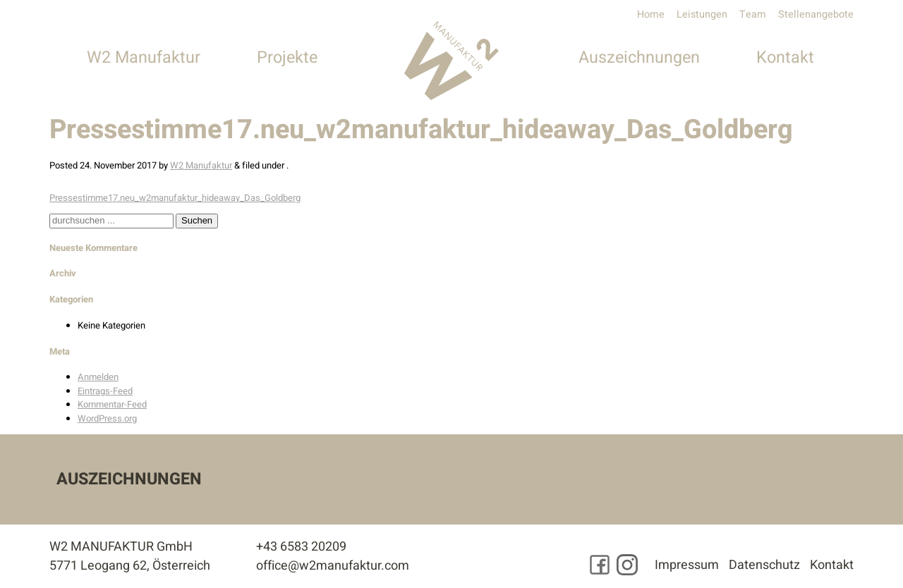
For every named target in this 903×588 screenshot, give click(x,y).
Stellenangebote (816, 14)
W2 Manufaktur (144, 57)
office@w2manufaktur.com (333, 566)
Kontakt (785, 57)
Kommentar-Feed (112, 404)
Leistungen (702, 14)
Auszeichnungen (639, 57)
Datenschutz (764, 565)
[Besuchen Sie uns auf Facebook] (600, 565)
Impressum (687, 565)
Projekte (287, 57)
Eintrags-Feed (105, 391)
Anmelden (98, 377)
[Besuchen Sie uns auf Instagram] (627, 565)
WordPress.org (107, 418)
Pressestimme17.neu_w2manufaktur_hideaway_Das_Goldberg (175, 198)
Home (651, 14)
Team (753, 14)
